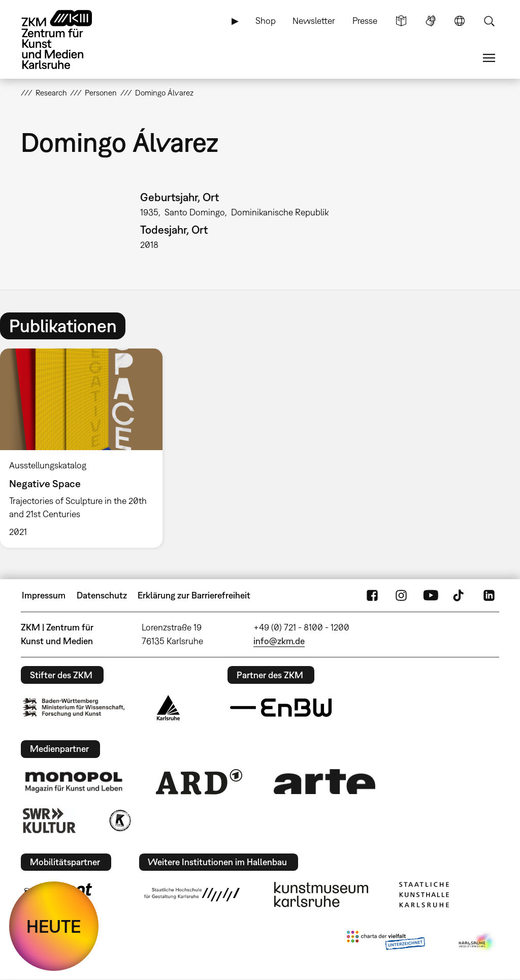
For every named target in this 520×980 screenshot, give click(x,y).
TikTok (460, 595)
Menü (489, 58)
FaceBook (372, 595)
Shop (266, 21)
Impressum (44, 595)
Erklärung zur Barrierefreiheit (194, 595)
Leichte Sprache (401, 21)
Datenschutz (102, 595)
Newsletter (314, 21)
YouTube (431, 595)
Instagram (401, 595)
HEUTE (54, 926)
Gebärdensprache (431, 21)
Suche (489, 21)
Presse (365, 21)
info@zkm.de (279, 641)
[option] (86, 448)
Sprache (460, 21)
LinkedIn (489, 595)
